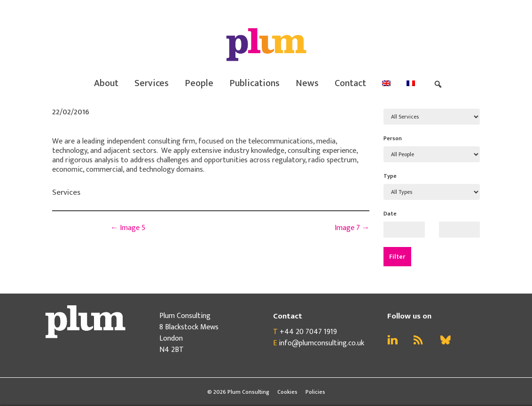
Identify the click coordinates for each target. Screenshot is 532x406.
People (199, 83)
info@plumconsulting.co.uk (321, 343)
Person (393, 138)
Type (390, 176)
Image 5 (128, 228)
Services (152, 83)
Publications (254, 83)
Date (390, 214)
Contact (350, 83)
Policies (315, 392)
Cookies (287, 392)
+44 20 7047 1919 (308, 332)
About (106, 83)
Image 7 (352, 228)
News (307, 83)
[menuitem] (386, 83)
